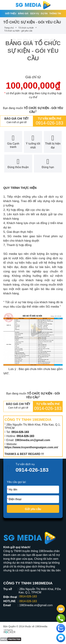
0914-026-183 (49, 123)
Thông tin (55, 14)
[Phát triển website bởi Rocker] (10, 631)
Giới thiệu (11, 14)
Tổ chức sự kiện (26, 28)
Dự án (44, 14)
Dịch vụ (35, 14)
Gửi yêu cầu (33, 509)
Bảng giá (23, 14)
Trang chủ (9, 28)
